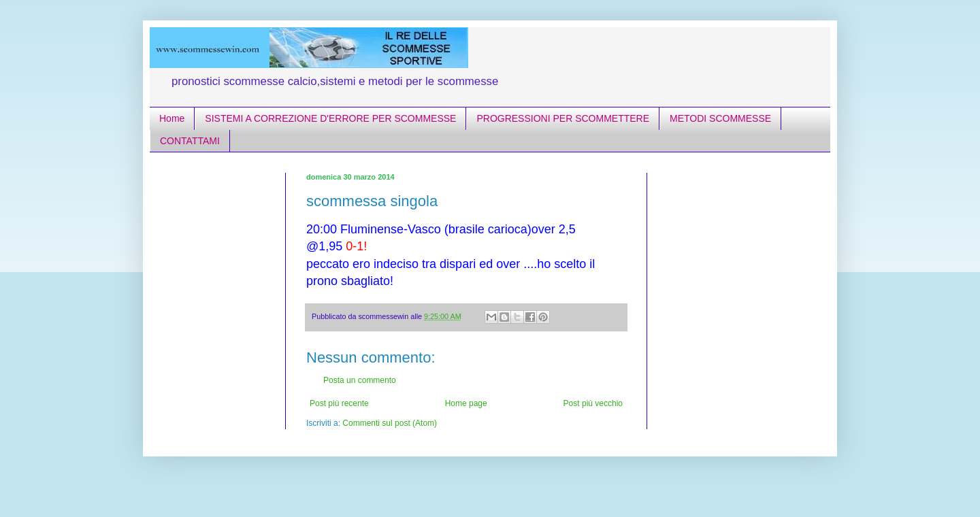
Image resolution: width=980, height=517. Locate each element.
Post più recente (339, 403)
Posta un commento (360, 380)
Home (172, 118)
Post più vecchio (593, 403)
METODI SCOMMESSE (720, 118)
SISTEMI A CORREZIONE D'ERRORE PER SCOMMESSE (330, 118)
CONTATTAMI (190, 141)
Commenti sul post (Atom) (390, 423)
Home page (466, 403)
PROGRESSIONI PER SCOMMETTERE (563, 118)
